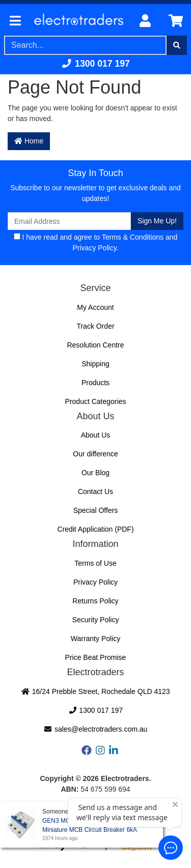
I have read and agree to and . (96, 242)
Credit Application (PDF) (95, 529)
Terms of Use (95, 563)
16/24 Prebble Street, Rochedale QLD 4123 (95, 691)
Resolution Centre (95, 345)
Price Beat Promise (96, 657)
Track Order (95, 326)
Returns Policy (95, 601)
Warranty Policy (96, 639)
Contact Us (95, 491)
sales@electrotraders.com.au (96, 729)
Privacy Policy (95, 248)
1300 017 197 (95, 64)
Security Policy (96, 620)
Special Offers (96, 510)
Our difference (95, 454)
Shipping (95, 364)
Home (29, 141)
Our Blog (95, 473)
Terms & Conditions (133, 237)
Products (95, 383)
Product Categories (96, 401)
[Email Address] (69, 221)
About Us (96, 435)
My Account (95, 307)
